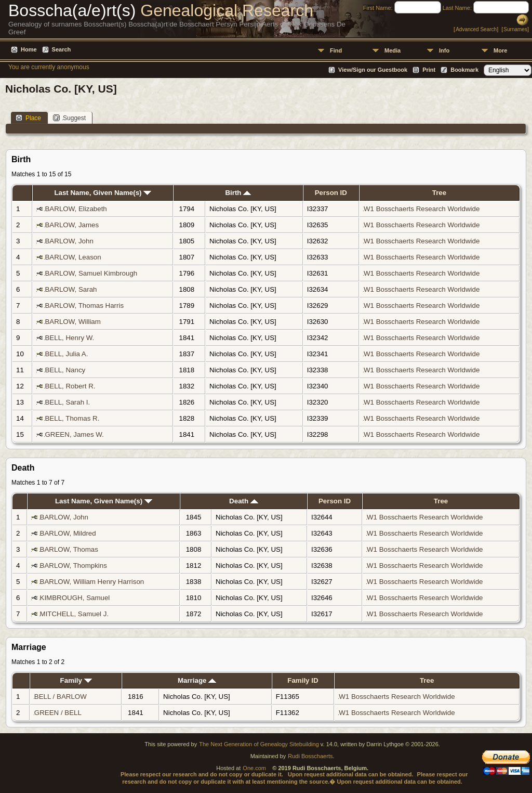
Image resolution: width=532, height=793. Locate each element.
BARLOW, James (72, 225)
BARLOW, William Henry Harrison (92, 582)
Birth (238, 193)
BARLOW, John (69, 241)
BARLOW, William (72, 322)
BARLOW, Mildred (68, 533)
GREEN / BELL (58, 713)
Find (336, 50)
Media (393, 50)
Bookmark (464, 70)
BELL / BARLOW (61, 697)
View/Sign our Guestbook (373, 70)
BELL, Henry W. (69, 338)
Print (429, 70)
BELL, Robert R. (70, 386)
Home (29, 49)
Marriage (197, 680)
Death (244, 501)
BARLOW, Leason (73, 257)
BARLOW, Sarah (71, 289)
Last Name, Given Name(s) (103, 193)
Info (444, 50)
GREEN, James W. (74, 434)
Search (62, 49)
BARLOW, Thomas (69, 549)
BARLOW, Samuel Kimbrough (91, 273)
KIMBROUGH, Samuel (75, 598)
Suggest (69, 118)
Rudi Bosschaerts (310, 756)
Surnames (515, 29)
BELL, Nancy (65, 370)
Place (28, 118)
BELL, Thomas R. (72, 418)
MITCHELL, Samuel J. (75, 614)
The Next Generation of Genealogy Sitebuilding (259, 744)
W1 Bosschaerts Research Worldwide (422, 209)
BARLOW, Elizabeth (76, 209)
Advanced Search (476, 29)
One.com (254, 768)
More (500, 50)
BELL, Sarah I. (67, 402)
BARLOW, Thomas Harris (84, 305)
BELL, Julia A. (66, 354)
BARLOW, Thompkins (74, 565)
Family (76, 680)
